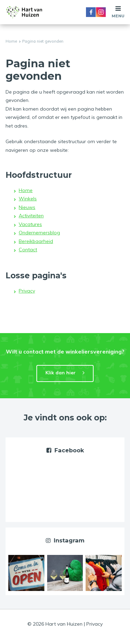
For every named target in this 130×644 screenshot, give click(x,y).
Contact (28, 250)
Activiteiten (31, 216)
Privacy (27, 291)
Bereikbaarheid (36, 241)
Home (11, 41)
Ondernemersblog (39, 233)
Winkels (28, 199)
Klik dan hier (60, 373)
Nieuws (27, 207)
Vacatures (30, 224)
